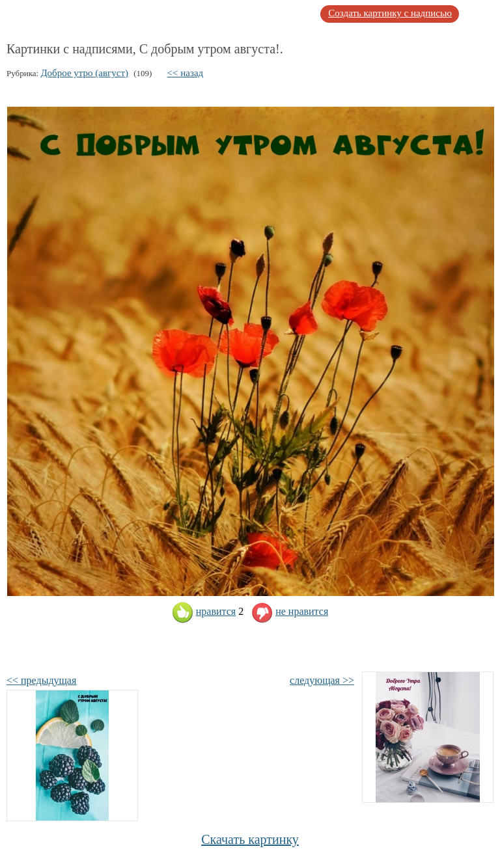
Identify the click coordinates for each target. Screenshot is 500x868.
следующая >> (322, 680)
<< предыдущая (41, 680)
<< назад (186, 73)
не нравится (290, 611)
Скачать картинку (250, 839)
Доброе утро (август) (84, 73)
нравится (204, 611)
